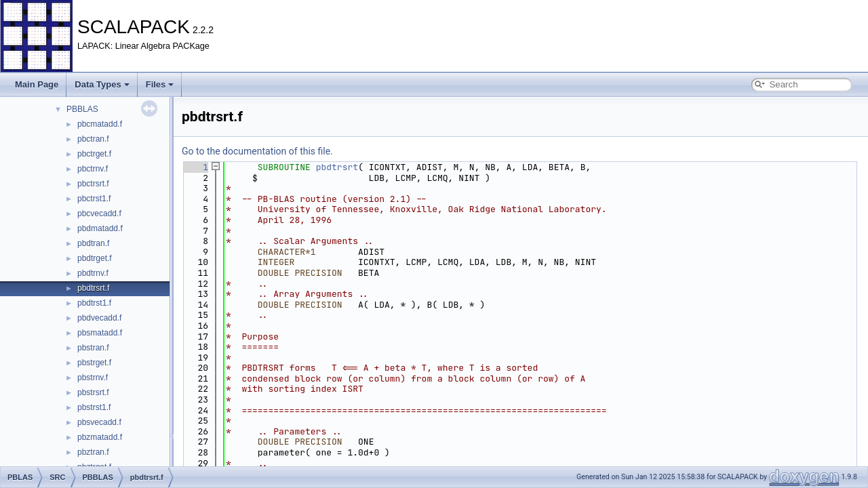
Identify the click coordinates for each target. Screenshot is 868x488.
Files (160, 84)
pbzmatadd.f (100, 437)
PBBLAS (82, 109)
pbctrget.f (94, 154)
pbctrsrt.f (93, 184)
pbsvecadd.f (99, 422)
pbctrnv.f (93, 169)
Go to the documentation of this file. (257, 151)
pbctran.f (93, 139)
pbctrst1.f (94, 199)
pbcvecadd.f (99, 213)
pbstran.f (93, 348)
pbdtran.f (93, 243)
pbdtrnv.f (93, 273)
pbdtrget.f (95, 258)
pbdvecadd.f (99, 318)
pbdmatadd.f (100, 228)
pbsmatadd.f (100, 333)
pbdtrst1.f (94, 303)
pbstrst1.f (94, 407)
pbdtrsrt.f (93, 288)
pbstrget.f (94, 363)
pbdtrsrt (337, 167)
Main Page (37, 84)
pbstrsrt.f (93, 392)
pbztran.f (93, 452)
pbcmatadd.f (100, 124)
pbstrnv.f (93, 378)
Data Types (102, 84)
